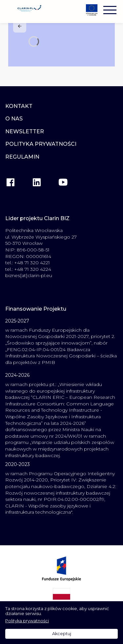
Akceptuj (62, 634)
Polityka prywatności (27, 621)
